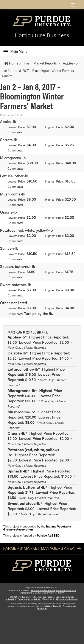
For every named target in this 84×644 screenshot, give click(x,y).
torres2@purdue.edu (50, 606)
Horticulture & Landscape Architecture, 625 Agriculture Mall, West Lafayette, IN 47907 (48, 591)
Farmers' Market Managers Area (42, 548)
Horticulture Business (67, 599)
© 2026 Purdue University (23, 597)
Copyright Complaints (29, 599)
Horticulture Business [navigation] (42, 35)
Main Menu (15, 51)
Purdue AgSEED (48, 535)
